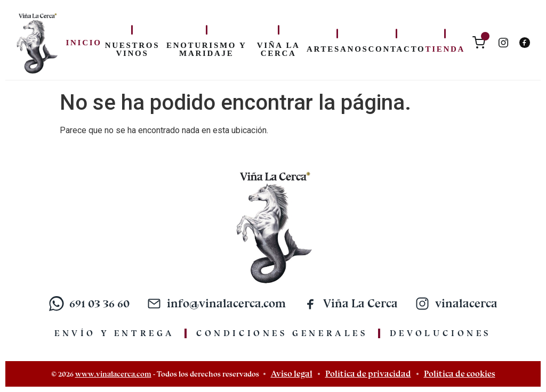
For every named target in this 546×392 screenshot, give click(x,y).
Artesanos (337, 49)
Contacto (397, 49)
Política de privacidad (368, 374)
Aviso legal (292, 374)
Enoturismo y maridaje (207, 49)
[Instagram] (503, 43)
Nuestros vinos (132, 49)
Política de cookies (460, 374)
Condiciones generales (282, 333)
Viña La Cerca (279, 49)
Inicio (84, 43)
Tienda (445, 49)
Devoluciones (441, 333)
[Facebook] (525, 43)
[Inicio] (37, 43)
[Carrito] (479, 43)
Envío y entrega (115, 333)
